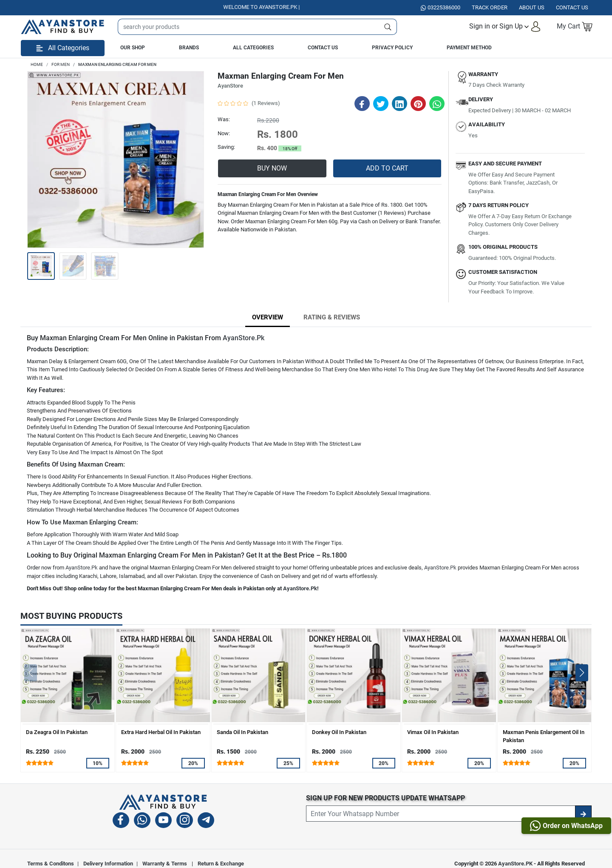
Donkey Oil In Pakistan (339, 732)
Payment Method (469, 48)
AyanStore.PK (515, 864)
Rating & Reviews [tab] (332, 317)
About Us (532, 7)
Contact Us (323, 48)
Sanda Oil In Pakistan (242, 732)
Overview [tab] (268, 317)
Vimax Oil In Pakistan (433, 732)
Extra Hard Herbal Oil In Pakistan (161, 732)
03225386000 (441, 7)
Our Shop (133, 48)
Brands (189, 48)
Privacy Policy (392, 48)
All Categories (253, 48)
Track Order (490, 7)
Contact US (572, 7)
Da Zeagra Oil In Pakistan (57, 732)
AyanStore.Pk (244, 338)
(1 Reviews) (266, 103)
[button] (505, 27)
